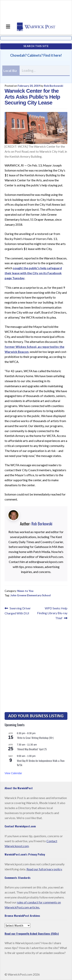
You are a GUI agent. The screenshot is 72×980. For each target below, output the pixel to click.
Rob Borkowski (54, 86)
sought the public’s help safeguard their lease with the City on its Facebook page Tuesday (33, 273)
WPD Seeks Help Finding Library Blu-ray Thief (52, 613)
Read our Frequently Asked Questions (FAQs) (32, 933)
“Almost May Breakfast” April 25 (32, 749)
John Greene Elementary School (31, 595)
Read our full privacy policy (44, 869)
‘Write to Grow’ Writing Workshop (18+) (35, 738)
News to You (25, 591)
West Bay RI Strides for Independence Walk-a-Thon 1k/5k (41, 763)
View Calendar (13, 773)
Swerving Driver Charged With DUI (18, 610)
